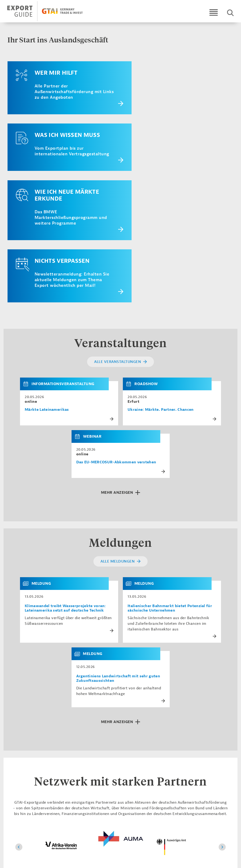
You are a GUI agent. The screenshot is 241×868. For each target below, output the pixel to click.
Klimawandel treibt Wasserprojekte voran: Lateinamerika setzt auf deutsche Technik (65, 490)
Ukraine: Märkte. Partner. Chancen (161, 291)
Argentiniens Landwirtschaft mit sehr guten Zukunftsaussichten (118, 560)
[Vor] (222, 728)
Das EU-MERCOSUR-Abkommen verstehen (116, 344)
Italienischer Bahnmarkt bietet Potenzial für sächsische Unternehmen (170, 490)
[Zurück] (19, 728)
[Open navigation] (214, 12)
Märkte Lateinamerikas (47, 291)
